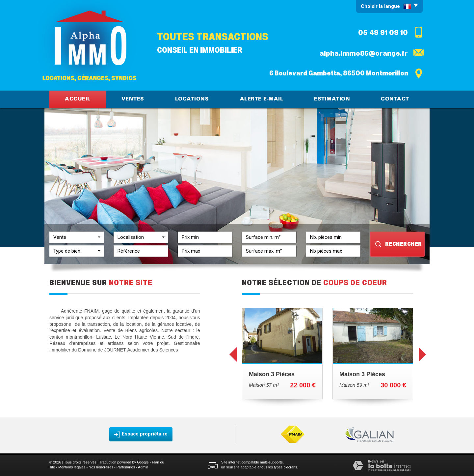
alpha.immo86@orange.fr (364, 53)
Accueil (78, 99)
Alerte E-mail (262, 99)
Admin (143, 467)
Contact (395, 99)
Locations (192, 99)
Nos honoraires (101, 467)
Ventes (133, 99)
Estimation (332, 99)
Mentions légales (72, 467)
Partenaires (126, 467)
